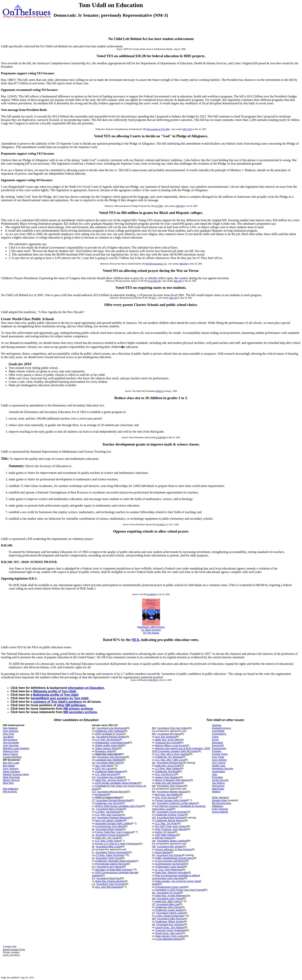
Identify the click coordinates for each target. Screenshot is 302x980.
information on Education (86, 688)
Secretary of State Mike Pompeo (113, 870)
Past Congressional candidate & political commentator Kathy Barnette (176, 877)
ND (154, 786)
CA (94, 777)
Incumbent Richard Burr (170, 763)
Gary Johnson (11, 731)
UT (154, 904)
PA (154, 855)
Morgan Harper (164, 838)
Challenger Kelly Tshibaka (109, 731)
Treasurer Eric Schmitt (168, 743)
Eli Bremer (101, 794)
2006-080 (183, 264)
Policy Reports (220, 809)
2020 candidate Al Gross (109, 734)
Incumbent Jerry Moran (110, 867)
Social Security (220, 780)
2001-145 (173, 298)
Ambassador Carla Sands (169, 867)
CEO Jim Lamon (104, 769)
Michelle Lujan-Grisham (16, 748)
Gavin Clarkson (11, 771)
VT (153, 913)
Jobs (215, 774)
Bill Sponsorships (222, 803)
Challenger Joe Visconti (108, 803)
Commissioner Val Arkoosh (170, 864)
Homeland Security (223, 769)
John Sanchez (11, 745)
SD (154, 898)
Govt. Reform (219, 760)
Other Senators (221, 797)
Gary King (8, 734)
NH (154, 792)
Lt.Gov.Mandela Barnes (168, 939)
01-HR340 (151, 594)
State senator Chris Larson (170, 936)
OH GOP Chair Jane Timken (171, 826)
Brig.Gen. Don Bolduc (167, 794)
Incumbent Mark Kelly (109, 763)
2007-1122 (187, 129)
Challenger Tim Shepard (169, 757)
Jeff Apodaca (10, 740)
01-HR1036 (161, 438)
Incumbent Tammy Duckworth (112, 852)
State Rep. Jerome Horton (110, 780)
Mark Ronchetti (11, 777)
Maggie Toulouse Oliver (16, 774)
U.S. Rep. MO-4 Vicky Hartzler (172, 754)
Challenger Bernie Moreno (170, 820)
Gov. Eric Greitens (165, 737)
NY (154, 812)
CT (93, 800)
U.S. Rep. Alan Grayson (108, 815)
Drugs (215, 740)
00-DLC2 (160, 391)
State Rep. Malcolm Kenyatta (171, 872)
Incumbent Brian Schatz (109, 829)
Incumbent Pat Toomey (169, 855)
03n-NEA (153, 680)
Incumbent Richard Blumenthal (113, 800)
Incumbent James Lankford (172, 841)
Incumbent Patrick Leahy (170, 913)
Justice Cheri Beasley (167, 777)
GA (94, 818)
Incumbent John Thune (170, 898)
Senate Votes (219, 800)
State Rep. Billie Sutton (168, 901)
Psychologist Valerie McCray (111, 864)
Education (218, 743)
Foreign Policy (220, 754)
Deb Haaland (10, 728)
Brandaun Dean (104, 751)
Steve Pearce (10, 754)
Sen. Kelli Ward (104, 766)
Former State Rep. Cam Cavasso (114, 832)
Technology (218, 786)
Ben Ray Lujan (11, 763)
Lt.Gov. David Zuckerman (169, 916)
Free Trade (218, 757)
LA (93, 884)
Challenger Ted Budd (167, 771)
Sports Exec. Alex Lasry (168, 933)
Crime (215, 737)
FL (93, 809)
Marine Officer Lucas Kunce (171, 745)
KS (94, 867)
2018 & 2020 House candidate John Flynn (118, 806)
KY (94, 878)
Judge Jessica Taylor (107, 748)
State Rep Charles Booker (110, 881)
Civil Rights (218, 731)
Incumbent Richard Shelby (111, 737)
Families (217, 751)
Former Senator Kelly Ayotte (171, 800)
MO (154, 734)
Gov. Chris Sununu (166, 797)
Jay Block (8, 737)
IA (93, 835)
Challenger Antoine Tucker (170, 815)
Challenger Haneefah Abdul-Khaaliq (115, 861)
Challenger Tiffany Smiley (169, 922)
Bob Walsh (9, 766)
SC (154, 893)
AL (93, 737)
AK (94, 728)
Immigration (219, 771)
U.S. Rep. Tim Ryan (166, 823)
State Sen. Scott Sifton (168, 740)
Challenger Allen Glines (168, 907)
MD (154, 728)
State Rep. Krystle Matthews (171, 896)
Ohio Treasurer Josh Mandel (171, 829)
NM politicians (11, 789)
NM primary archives (78, 709)
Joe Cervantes (11, 743)
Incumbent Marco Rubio (110, 809)
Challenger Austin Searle (169, 910)
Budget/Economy (222, 728)
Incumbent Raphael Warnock (113, 818)
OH (154, 818)
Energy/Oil (218, 745)
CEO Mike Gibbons (166, 835)
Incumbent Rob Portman (171, 818)
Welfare (216, 792)
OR (154, 846)
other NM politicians (71, 705)
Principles (217, 777)
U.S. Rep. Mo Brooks (107, 740)
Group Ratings (220, 812)
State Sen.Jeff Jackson (168, 783)
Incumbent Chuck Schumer (172, 812)
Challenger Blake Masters (109, 771)
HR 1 (154, 298)
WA (154, 919)
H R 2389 (159, 206)
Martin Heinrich (11, 780)
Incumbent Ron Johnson (170, 924)
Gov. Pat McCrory (165, 774)
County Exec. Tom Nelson (170, 927)
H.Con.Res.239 (154, 281)
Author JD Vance (165, 832)
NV (154, 803)
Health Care (219, 766)
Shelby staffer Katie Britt (109, 745)
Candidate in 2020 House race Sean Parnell (180, 890)
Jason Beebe (163, 852)
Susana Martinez (12, 757)
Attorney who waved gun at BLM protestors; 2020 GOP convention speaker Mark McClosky (181, 750)
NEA (135, 640)
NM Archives (10, 792)
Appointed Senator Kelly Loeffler (113, 823)
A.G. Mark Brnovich (106, 774)
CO (94, 792)
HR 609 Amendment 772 (156, 264)
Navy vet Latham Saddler (109, 820)
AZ (94, 763)
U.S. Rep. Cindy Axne (107, 841)
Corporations (219, 734)
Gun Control (219, 763)
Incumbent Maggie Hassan (172, 792)
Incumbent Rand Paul (109, 878)
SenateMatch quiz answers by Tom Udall (60, 698)
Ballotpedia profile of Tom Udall (56, 695)
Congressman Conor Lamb (170, 887)
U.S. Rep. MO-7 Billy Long (170, 760)
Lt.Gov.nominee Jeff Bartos (170, 861)
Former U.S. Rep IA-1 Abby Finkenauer (117, 844)
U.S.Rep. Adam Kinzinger (109, 855)
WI (154, 924)
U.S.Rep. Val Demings (108, 812)
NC (154, 763)
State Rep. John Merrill (108, 754)
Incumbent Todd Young (109, 858)
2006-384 (180, 206)
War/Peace (218, 789)
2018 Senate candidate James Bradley (117, 783)
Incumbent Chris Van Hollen (173, 728)
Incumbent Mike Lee (168, 904)
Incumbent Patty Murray (171, 919)
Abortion (217, 725)
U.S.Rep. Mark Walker (168, 769)
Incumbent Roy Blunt (169, 734)
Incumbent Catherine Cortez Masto (176, 803)
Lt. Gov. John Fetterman (169, 870)
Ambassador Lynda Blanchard (112, 743)
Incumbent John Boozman (111, 757)
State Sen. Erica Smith (168, 766)
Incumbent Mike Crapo (109, 846)
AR (94, 757)
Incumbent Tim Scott (168, 893)
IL (93, 852)
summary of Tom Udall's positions (57, 702)
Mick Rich (8, 783)
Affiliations (218, 806)
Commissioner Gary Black (110, 826)
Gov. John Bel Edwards (108, 887)
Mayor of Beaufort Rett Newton (172, 780)
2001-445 (178, 281)
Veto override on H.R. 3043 (158, 129)
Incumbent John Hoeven (171, 786)
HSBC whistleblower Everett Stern (174, 858)
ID (93, 846)
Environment (219, 748)
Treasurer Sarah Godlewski (170, 930)
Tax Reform (218, 783)
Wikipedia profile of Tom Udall (55, 691)
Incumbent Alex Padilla (110, 777)
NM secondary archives (80, 712)
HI (93, 829)
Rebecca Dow (11, 751)
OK (154, 841)
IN (93, 858)
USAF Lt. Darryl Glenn (108, 797)
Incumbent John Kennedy (110, 884)
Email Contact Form (14, 949)
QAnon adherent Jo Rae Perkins (173, 849)
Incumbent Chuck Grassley (111, 835)
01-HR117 (161, 525)
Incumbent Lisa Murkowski (111, 728)
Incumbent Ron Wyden (170, 846)
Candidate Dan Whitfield (109, 760)
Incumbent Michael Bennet (112, 792)
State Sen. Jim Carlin (107, 838)
